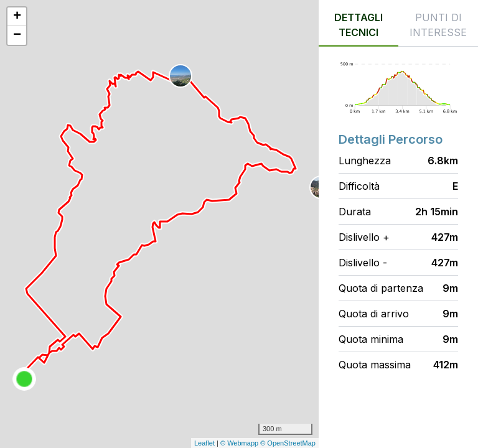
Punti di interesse (438, 25)
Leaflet (204, 443)
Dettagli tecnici (358, 25)
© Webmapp (240, 443)
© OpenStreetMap (288, 443)
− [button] (17, 35)
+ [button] (17, 17)
